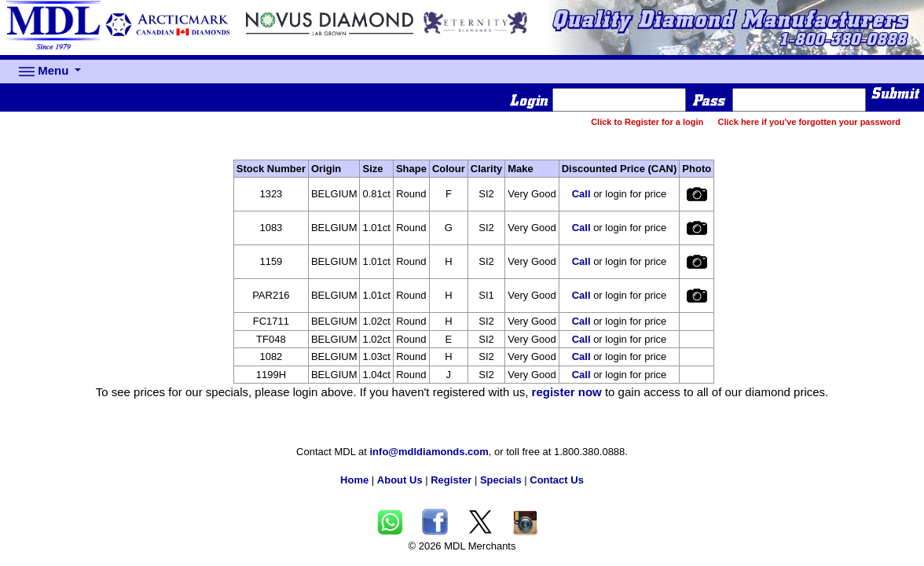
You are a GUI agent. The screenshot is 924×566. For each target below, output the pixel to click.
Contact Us (557, 480)
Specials (501, 480)
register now (567, 392)
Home (354, 480)
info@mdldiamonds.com (429, 452)
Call (581, 194)
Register (451, 480)
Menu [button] (46, 72)
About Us (400, 480)
